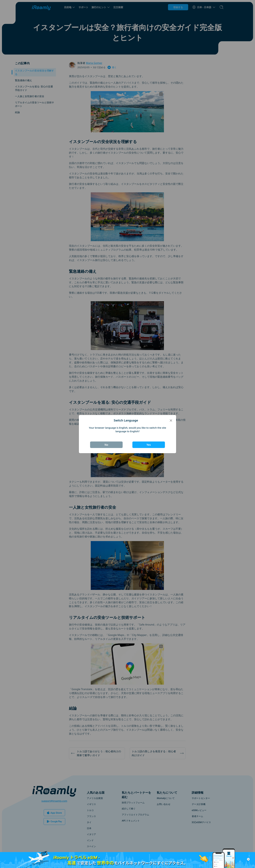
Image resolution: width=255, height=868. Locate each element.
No (106, 445)
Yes (149, 445)
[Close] (171, 420)
